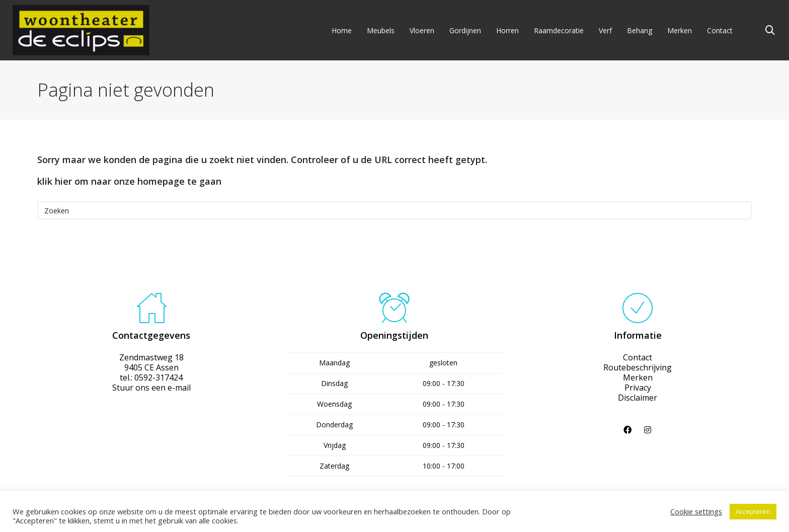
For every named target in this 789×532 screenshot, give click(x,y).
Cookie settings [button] (696, 511)
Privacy (638, 388)
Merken (638, 377)
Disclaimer (638, 398)
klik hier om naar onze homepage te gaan (129, 181)
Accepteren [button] (753, 511)
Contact (638, 357)
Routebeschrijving (638, 367)
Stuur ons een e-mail (151, 388)
